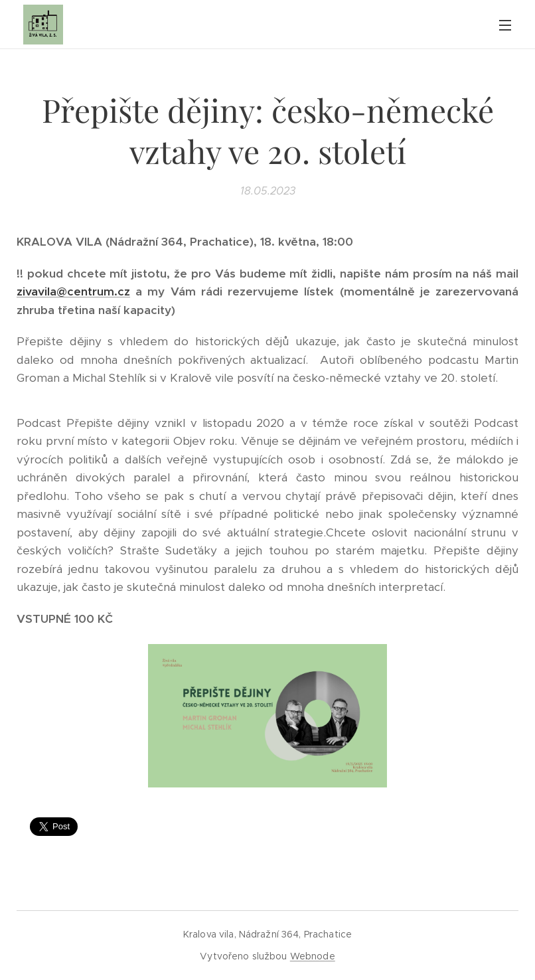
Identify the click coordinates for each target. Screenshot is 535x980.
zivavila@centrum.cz (73, 291)
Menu (505, 25)
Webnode (313, 956)
